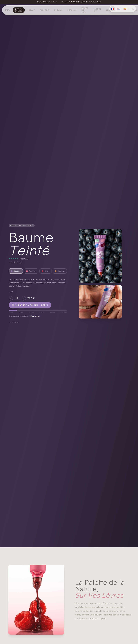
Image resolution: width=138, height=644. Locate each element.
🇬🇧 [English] (119, 9)
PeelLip (31, 10)
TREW (8, 10)
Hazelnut (60, 271)
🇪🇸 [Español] (125, 9)
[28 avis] (19, 259)
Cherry (45, 271)
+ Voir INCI (14, 322)
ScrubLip (72, 10)
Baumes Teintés (19, 10)
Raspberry (31, 271)
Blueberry (16, 271)
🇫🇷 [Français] (113, 9)
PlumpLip (45, 10)
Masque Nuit (97, 10)
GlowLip (58, 10)
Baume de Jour (85, 10)
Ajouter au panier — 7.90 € (30, 305)
